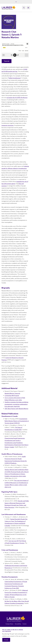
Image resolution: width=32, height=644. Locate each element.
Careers (25, 624)
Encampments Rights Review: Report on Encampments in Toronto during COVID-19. (17, 421)
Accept (6, 640)
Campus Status (9, 624)
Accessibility (18, 624)
